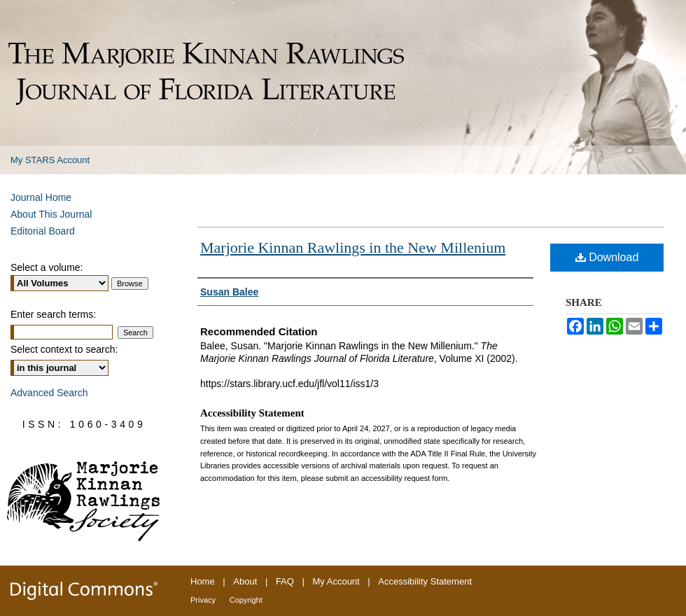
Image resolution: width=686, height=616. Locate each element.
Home (203, 581)
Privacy (203, 600)
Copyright (246, 600)
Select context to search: (64, 349)
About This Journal (51, 214)
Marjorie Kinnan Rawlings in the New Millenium (353, 247)
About (245, 581)
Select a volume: (47, 267)
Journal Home (41, 197)
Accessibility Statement (425, 581)
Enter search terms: (53, 314)
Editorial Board (43, 231)
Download (607, 257)
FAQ (285, 581)
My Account (336, 581)
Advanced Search (49, 393)
